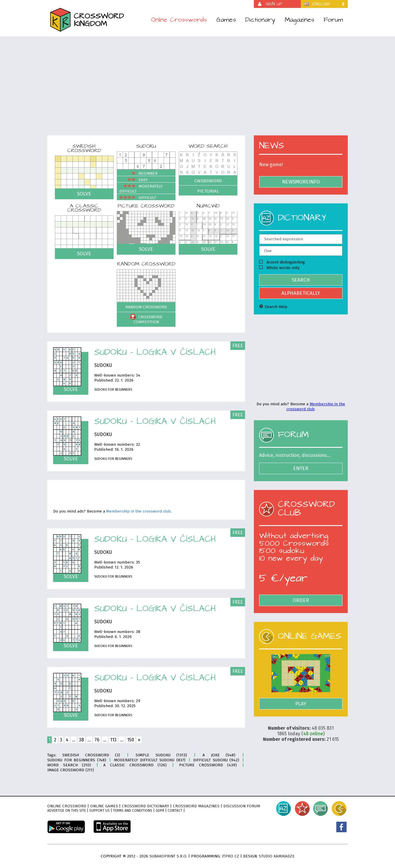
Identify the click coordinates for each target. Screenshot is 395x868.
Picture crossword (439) (208, 765)
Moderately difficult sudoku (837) (150, 760)
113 (113, 740)
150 (131, 740)
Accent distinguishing (282, 262)
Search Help (273, 307)
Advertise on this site (67, 811)
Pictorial (208, 191)
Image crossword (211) (71, 770)
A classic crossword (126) (135, 765)
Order (301, 600)
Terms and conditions (133, 811)
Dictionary (260, 20)
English (321, 4)
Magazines (299, 20)
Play (301, 704)
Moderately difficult (141, 189)
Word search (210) (69, 765)
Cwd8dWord (208, 181)
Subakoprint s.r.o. (168, 856)
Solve (84, 194)
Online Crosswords (179, 20)
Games (226, 20)
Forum (333, 20)
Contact (175, 811)
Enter (301, 468)
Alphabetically (301, 293)
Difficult (138, 198)
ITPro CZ (231, 856)
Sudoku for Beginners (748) (77, 760)
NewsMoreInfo (301, 182)
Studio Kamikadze (277, 856)
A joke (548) (219, 755)
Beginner (138, 173)
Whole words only (279, 268)
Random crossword (146, 307)
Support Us (99, 811)
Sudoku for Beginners (113, 389)
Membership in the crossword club (139, 511)
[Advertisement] (197, 90)
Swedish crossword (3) (91, 755)
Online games (104, 806)
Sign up (274, 4)
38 (81, 740)
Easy (133, 180)
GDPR (160, 811)
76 (97, 740)
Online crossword (67, 806)
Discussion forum (242, 806)
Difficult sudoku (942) (216, 760)
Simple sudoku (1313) (161, 755)
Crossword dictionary (145, 806)
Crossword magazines (196, 806)
